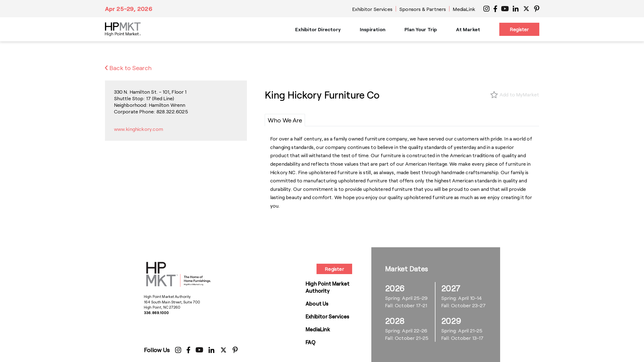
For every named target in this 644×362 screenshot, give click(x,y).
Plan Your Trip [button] (421, 29)
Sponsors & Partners (423, 9)
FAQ (311, 342)
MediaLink (464, 9)
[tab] (285, 120)
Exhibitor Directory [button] (318, 29)
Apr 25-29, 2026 (129, 8)
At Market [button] (468, 29)
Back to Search (128, 68)
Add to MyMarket (519, 94)
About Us (317, 304)
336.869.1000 (156, 313)
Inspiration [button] (373, 29)
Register (519, 29)
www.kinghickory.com (139, 129)
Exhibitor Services (372, 9)
